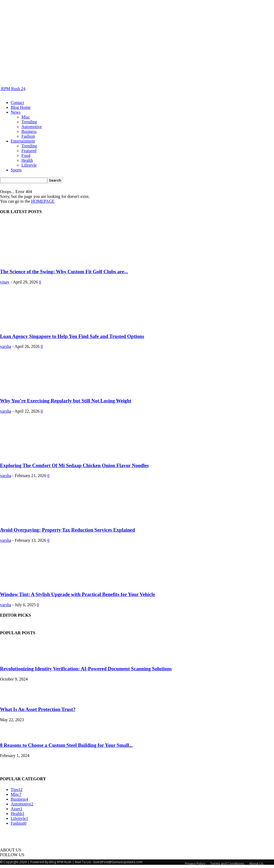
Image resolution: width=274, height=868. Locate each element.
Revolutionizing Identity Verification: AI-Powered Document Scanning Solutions (86, 669)
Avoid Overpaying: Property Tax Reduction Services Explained (67, 530)
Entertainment (23, 141)
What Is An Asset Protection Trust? (38, 709)
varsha (6, 346)
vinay (5, 282)
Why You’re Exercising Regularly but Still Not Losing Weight (66, 401)
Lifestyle (29, 165)
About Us (256, 864)
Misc (26, 117)
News (16, 112)
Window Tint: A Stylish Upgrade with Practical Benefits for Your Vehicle (78, 594)
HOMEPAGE (43, 201)
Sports (16, 170)
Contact (17, 103)
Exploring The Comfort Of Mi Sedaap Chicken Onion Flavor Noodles (74, 465)
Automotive (32, 127)
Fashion (28, 136)
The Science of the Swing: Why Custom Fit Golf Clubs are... (64, 272)
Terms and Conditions (227, 864)
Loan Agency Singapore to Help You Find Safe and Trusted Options (72, 336)
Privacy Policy (195, 864)
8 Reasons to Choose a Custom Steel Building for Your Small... (66, 745)
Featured (29, 151)
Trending (29, 122)
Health (27, 160)
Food (26, 155)
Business (29, 131)
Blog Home (21, 107)
